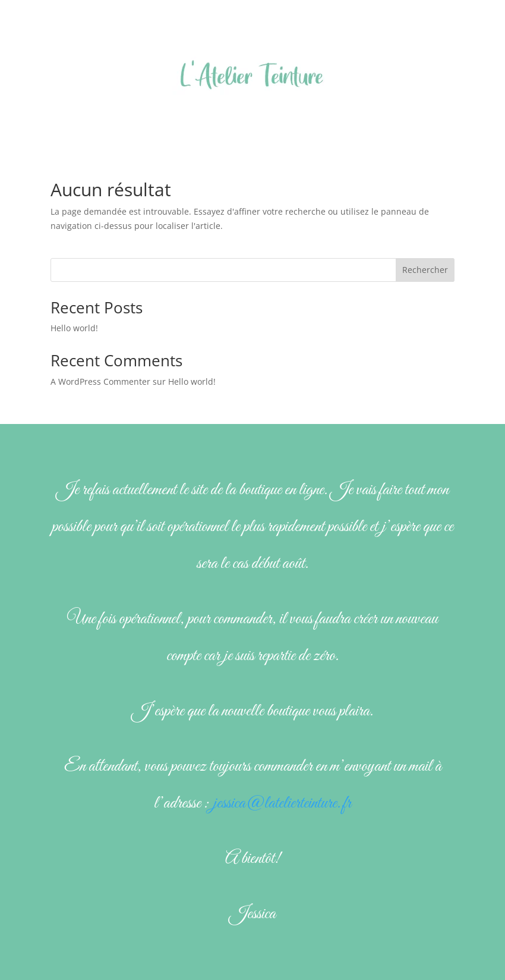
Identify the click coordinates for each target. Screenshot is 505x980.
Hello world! (74, 328)
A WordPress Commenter (100, 381)
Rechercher (425, 270)
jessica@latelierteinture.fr (282, 803)
